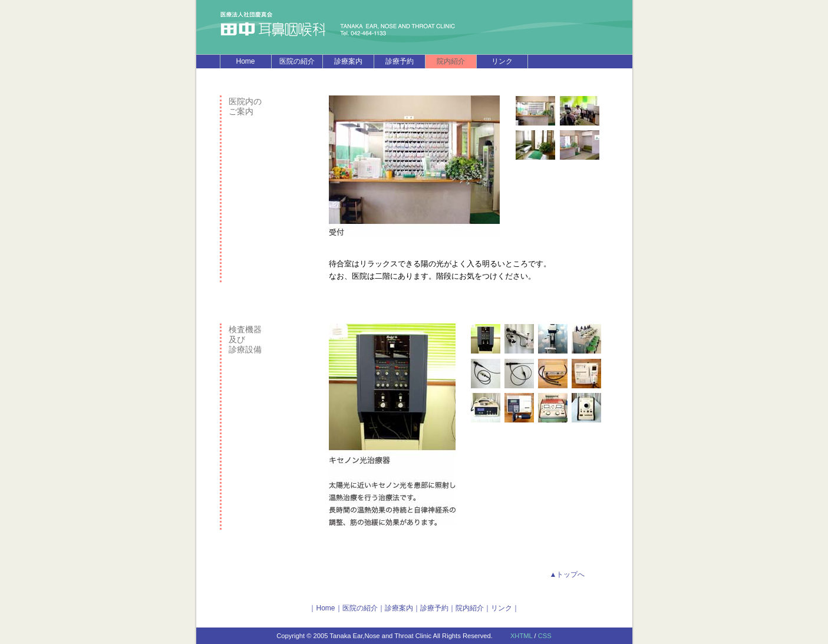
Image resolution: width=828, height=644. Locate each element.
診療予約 (400, 61)
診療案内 (348, 61)
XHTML (522, 636)
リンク (502, 61)
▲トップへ (568, 574)
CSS (545, 636)
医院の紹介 (297, 61)
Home (245, 61)
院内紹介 (470, 608)
